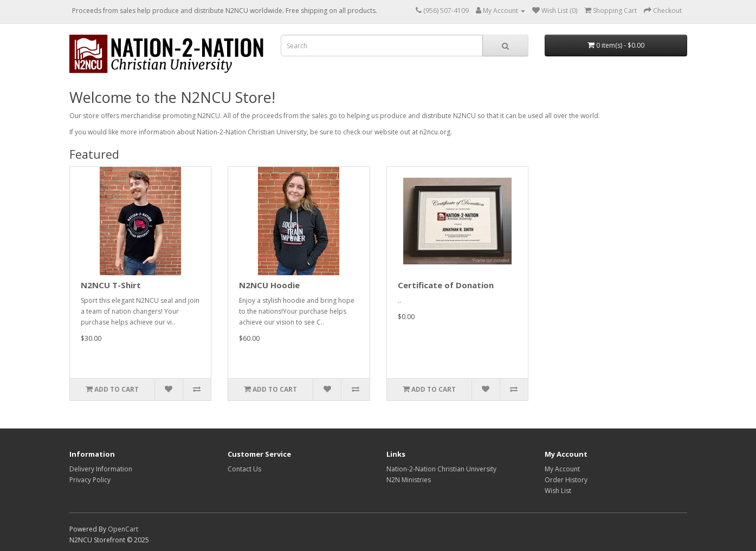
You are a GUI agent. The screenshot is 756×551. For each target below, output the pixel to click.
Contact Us (244, 469)
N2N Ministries (409, 480)
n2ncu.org (435, 132)
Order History (566, 480)
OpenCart (123, 529)
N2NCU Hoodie (269, 285)
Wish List (558, 491)
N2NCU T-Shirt (111, 285)
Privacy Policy (90, 480)
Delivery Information (101, 469)
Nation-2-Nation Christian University (441, 469)
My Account (562, 469)
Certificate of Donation (446, 285)
